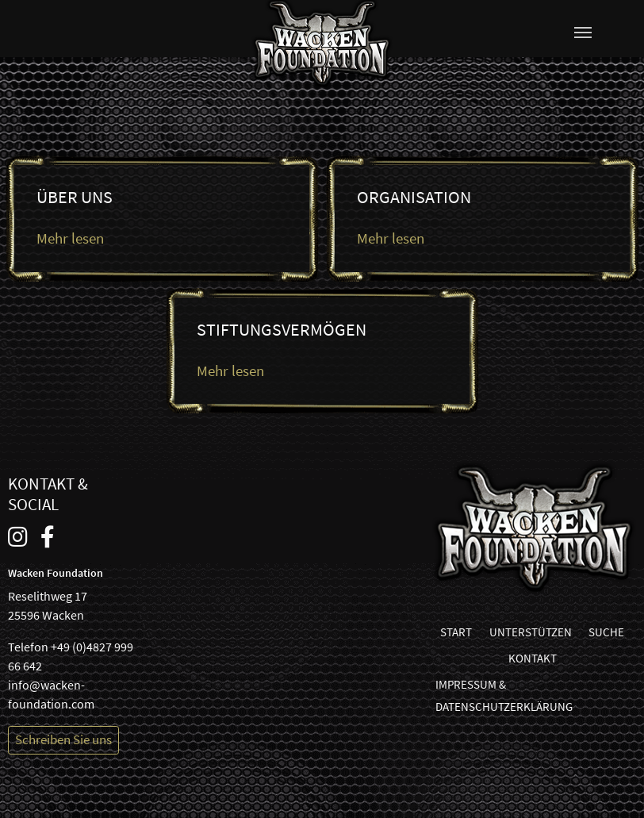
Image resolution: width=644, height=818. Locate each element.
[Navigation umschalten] (583, 33)
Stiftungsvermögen (282, 330)
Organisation (414, 197)
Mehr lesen (70, 238)
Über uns (75, 197)
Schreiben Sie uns (63, 739)
